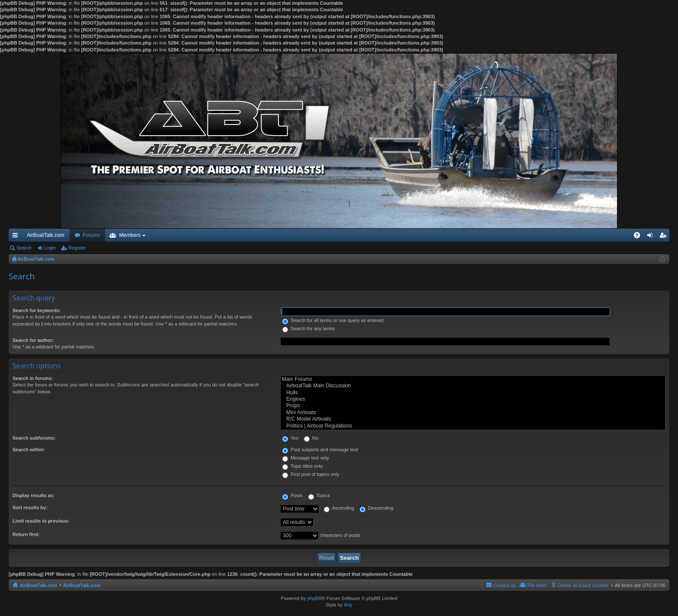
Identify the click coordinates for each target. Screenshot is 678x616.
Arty (348, 605)
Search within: (29, 450)
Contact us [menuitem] (504, 585)
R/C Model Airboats (473, 419)
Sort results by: (30, 507)
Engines (473, 399)
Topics (319, 495)
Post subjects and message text (320, 450)
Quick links (17, 237)
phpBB (314, 598)
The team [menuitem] (537, 585)
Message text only (306, 458)
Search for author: (33, 340)
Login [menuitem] (652, 237)
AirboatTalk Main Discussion (473, 386)
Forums (91, 235)
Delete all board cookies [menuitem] (583, 585)
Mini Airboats (473, 413)
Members (130, 235)
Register (77, 248)
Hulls (473, 393)
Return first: (26, 534)
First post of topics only (311, 474)
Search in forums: (33, 378)
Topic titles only (302, 466)
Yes (290, 438)
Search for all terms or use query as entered (333, 320)
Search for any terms (309, 329)
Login (50, 248)
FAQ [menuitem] (640, 237)
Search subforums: (34, 438)
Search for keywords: (37, 310)
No (311, 438)
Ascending (339, 508)
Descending (376, 508)
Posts (293, 495)
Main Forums (473, 379)
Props (473, 406)
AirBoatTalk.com (46, 235)
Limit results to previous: (41, 521)
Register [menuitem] (665, 237)
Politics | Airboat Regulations (473, 426)
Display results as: (34, 495)
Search (24, 248)
